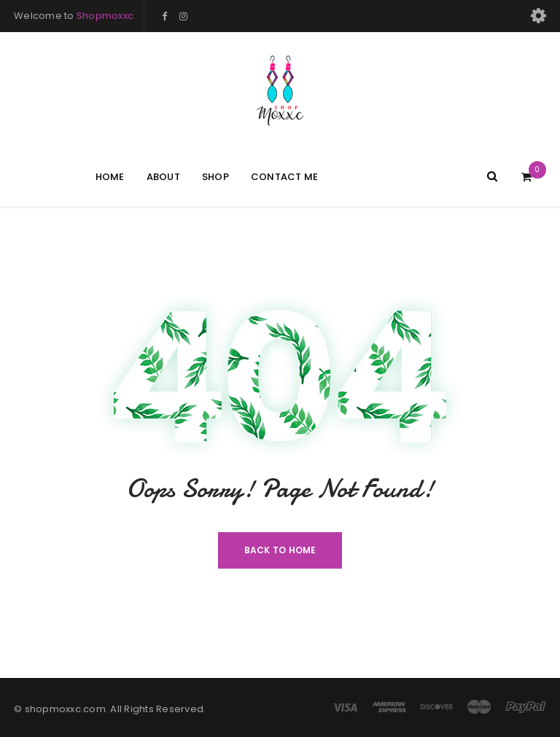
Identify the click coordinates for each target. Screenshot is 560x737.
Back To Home (280, 550)
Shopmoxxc (105, 16)
